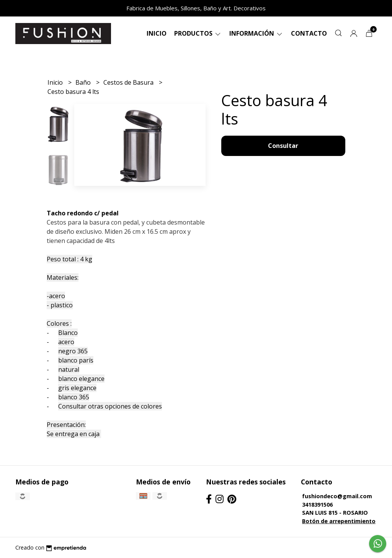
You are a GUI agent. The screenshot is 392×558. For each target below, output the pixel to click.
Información (256, 33)
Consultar (283, 146)
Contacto (309, 33)
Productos (198, 33)
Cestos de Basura (129, 82)
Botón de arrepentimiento (339, 521)
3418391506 (317, 505)
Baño (84, 82)
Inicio (157, 33)
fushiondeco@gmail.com (337, 496)
